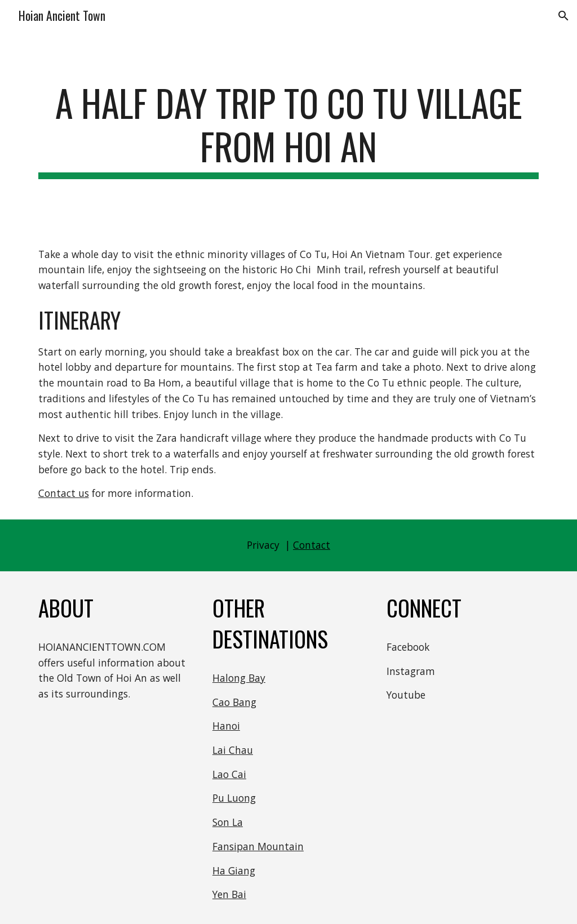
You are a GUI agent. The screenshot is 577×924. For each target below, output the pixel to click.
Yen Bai (229, 894)
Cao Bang (234, 702)
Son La (228, 822)
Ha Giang (234, 870)
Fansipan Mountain (258, 846)
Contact (312, 545)
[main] (289, 130)
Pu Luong (234, 798)
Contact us (64, 493)
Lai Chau (233, 750)
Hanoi (226, 726)
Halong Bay (239, 678)
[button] (563, 16)
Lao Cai (229, 774)
